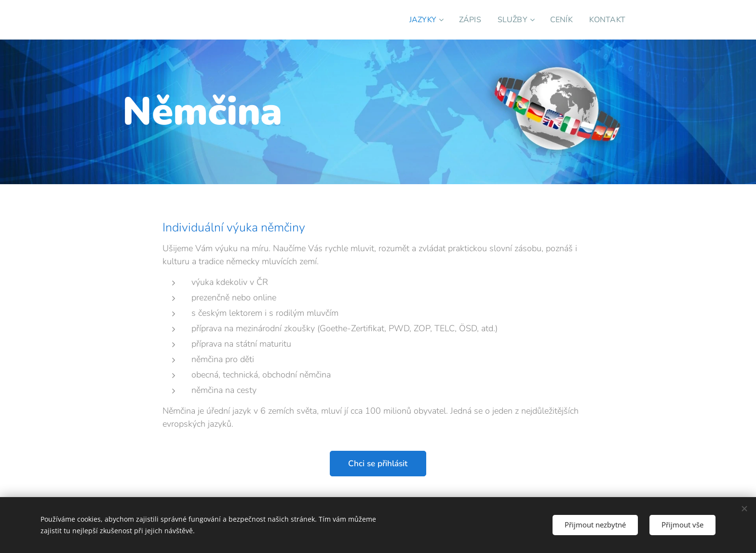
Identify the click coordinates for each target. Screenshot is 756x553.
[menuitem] (418, 20)
